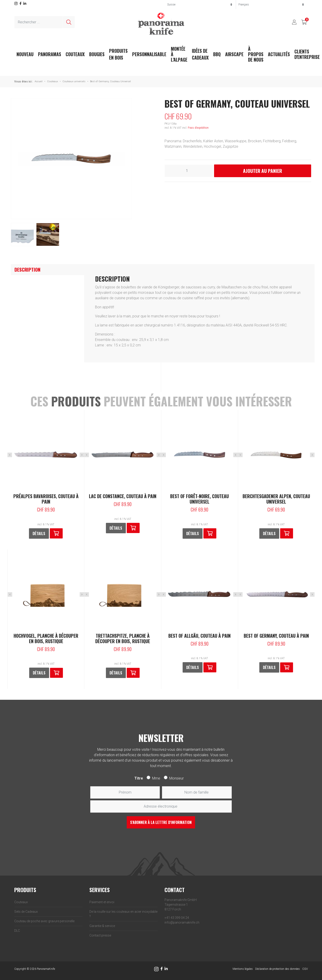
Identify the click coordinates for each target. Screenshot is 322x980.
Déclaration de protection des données (278, 969)
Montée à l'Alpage (179, 54)
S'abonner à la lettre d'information (161, 822)
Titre (139, 778)
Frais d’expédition (198, 128)
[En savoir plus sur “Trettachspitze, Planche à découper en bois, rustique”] (133, 673)
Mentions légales (243, 969)
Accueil (39, 81)
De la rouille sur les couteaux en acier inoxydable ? (123, 914)
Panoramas (50, 54)
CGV (305, 969)
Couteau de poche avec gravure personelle (44, 921)
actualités (279, 54)
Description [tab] (27, 269)
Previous (10, 455)
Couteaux (75, 54)
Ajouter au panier (262, 171)
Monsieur (177, 778)
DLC (17, 931)
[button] (56, 533)
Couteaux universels (74, 81)
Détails (39, 533)
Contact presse (100, 935)
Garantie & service (102, 926)
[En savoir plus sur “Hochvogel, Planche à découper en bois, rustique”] (56, 673)
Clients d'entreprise (307, 54)
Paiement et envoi (102, 902)
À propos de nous (256, 54)
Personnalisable (149, 54)
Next (82, 455)
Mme (156, 778)
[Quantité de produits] (189, 171)
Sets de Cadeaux (26, 912)
